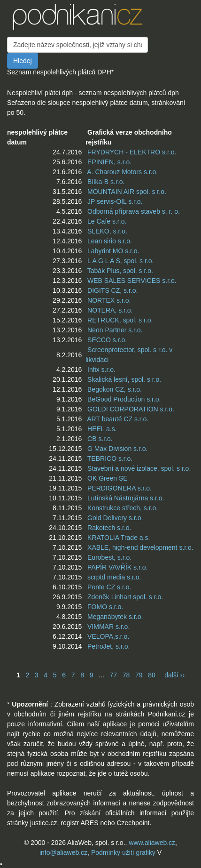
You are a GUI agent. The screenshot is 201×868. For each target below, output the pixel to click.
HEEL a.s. (102, 429)
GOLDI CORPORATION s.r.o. (131, 409)
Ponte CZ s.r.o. (109, 587)
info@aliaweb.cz (63, 852)
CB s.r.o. (100, 439)
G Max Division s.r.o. (117, 449)
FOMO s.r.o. (105, 607)
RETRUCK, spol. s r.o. (120, 320)
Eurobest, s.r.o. (109, 557)
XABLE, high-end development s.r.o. (140, 547)
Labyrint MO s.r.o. (113, 251)
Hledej (23, 61)
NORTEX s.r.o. (109, 300)
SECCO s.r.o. (107, 340)
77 (113, 675)
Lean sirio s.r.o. (110, 241)
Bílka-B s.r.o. (106, 182)
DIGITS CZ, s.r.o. (112, 290)
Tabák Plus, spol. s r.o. (120, 271)
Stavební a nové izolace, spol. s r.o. (139, 468)
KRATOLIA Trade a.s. (119, 538)
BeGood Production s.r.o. (124, 399)
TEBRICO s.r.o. (110, 458)
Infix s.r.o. (101, 370)
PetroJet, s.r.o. (108, 646)
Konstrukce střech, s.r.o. (123, 508)
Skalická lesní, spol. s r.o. (124, 379)
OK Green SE (108, 478)
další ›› (174, 675)
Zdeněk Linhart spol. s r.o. (125, 597)
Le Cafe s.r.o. (107, 221)
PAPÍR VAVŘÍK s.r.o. (117, 567)
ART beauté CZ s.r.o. (118, 419)
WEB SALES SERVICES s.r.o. (132, 281)
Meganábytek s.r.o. (115, 617)
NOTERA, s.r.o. (110, 310)
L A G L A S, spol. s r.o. (120, 261)
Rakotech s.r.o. (109, 528)
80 (152, 675)
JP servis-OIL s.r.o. (115, 201)
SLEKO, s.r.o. (107, 231)
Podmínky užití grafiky (123, 852)
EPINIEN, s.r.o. (109, 162)
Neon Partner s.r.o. (115, 330)
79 (139, 675)
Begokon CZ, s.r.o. (115, 389)
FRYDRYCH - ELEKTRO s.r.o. (132, 152)
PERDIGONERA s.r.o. (120, 488)
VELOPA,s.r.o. (108, 636)
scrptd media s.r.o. (114, 577)
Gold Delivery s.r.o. (115, 518)
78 (126, 675)
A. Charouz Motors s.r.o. (122, 172)
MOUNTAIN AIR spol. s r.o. (127, 192)
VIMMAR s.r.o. (108, 627)
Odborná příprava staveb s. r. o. (134, 211)
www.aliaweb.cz (152, 843)
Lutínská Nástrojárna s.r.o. (126, 498)
